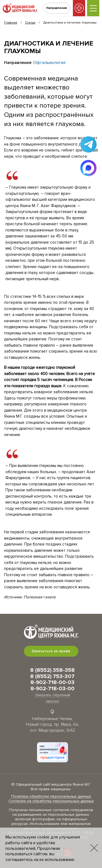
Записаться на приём (51, 651)
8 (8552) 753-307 (52, 676)
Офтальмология (49, 63)
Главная (11, 23)
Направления (57, 8)
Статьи (30, 23)
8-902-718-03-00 (52, 689)
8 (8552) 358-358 (52, 670)
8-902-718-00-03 (52, 682)
